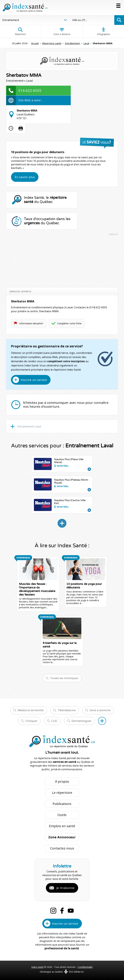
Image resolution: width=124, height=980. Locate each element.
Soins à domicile (100, 710)
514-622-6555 (30, 90)
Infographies (104, 31)
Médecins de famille (31, 710)
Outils (62, 815)
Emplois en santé (62, 826)
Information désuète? (31, 323)
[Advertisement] (62, 260)
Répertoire (20, 31)
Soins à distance (62, 31)
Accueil (35, 43)
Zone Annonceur (62, 837)
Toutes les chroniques (64, 678)
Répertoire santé (52, 43)
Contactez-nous (62, 848)
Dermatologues (81, 721)
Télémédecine (67, 710)
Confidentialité (85, 967)
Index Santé (37, 967)
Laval (86, 43)
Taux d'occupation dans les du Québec (47, 221)
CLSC (54, 721)
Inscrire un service (34, 380)
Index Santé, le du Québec (45, 200)
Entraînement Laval (29, 426)
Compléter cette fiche (69, 323)
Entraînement (72, 43)
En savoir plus (25, 177)
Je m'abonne (65, 888)
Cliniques (31, 721)
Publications (62, 804)
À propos (62, 781)
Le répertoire (62, 793)
